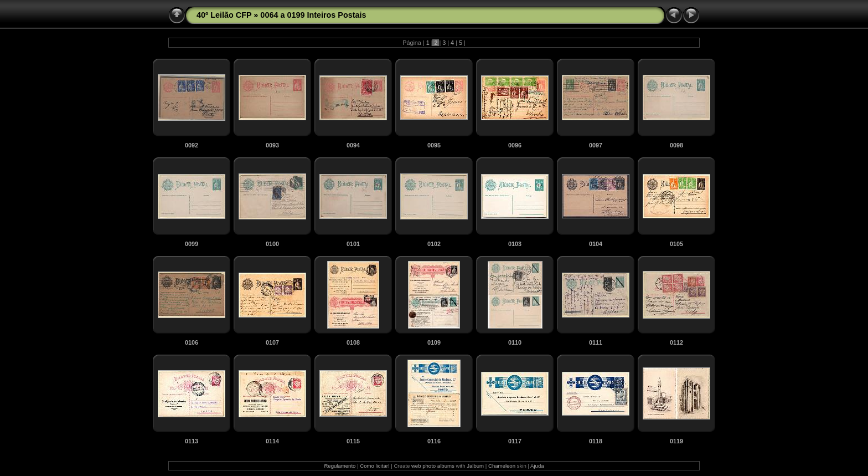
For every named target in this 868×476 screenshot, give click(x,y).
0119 (676, 441)
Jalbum (475, 466)
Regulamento (340, 466)
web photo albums (433, 466)
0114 (272, 441)
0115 (353, 441)
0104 (596, 244)
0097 (596, 145)
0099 (192, 244)
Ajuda (537, 466)
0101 (353, 244)
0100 (272, 244)
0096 (515, 145)
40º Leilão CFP (224, 15)
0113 (192, 441)
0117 (515, 441)
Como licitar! (374, 466)
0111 (596, 342)
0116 (434, 441)
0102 (434, 244)
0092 (192, 145)
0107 (272, 342)
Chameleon (502, 466)
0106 (192, 342)
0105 (676, 244)
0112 (676, 342)
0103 (515, 244)
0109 (434, 342)
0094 (353, 145)
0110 (515, 342)
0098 (676, 145)
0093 (272, 145)
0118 (596, 441)
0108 (353, 342)
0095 (434, 145)
